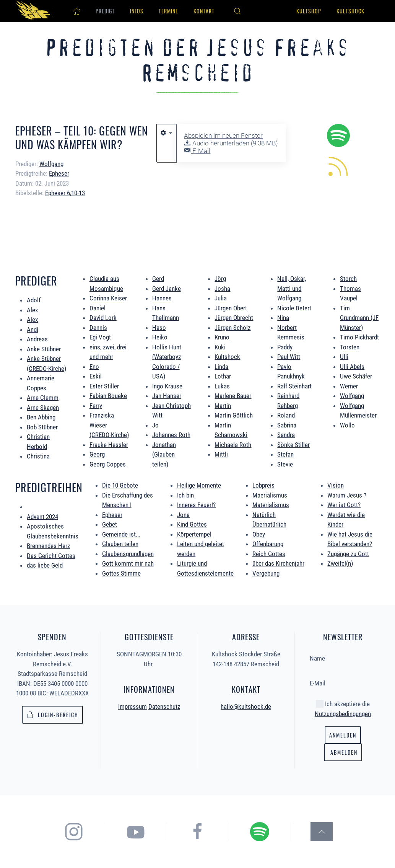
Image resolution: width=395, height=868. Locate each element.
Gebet (110, 524)
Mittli (221, 454)
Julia (221, 298)
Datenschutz (164, 705)
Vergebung (266, 573)
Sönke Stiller (293, 445)
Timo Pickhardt (359, 337)
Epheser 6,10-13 (65, 193)
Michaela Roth (233, 445)
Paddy (285, 347)
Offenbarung (268, 544)
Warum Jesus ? (347, 495)
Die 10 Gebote (120, 485)
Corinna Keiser (108, 298)
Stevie (285, 464)
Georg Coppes (108, 464)
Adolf (34, 300)
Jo (155, 425)
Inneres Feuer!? (196, 505)
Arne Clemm (43, 398)
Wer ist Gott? (344, 505)
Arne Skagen (43, 408)
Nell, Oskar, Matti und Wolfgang (292, 288)
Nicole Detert (294, 308)
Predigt (105, 11)
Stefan (285, 454)
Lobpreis (263, 485)
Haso (159, 328)
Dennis (98, 328)
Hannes (162, 298)
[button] (237, 11)
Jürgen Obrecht (234, 318)
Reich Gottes (269, 554)
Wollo (347, 425)
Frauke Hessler (109, 445)
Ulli (344, 357)
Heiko (160, 337)
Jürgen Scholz (232, 328)
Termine (168, 11)
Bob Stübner (42, 427)
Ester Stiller (104, 386)
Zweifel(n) (340, 563)
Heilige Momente (199, 485)
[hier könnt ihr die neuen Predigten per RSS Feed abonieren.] (338, 165)
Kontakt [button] (204, 11)
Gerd (158, 279)
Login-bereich (52, 713)
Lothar (223, 376)
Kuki (220, 347)
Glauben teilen (120, 544)
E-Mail (197, 151)
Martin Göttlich (234, 415)
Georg (97, 454)
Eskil (96, 376)
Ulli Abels (352, 367)
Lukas (222, 386)
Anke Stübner (44, 349)
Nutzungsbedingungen (343, 712)
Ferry (96, 406)
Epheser (59, 173)
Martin (223, 406)
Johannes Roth (171, 435)
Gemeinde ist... (121, 534)
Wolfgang (352, 396)
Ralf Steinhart (294, 386)
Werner (349, 386)
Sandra (286, 435)
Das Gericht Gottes (51, 556)
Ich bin (185, 495)
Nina (283, 318)
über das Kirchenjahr (278, 563)
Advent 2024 (42, 517)
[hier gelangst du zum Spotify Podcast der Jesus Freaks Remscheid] (275, 831)
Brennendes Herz (48, 546)
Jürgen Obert (231, 308)
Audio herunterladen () (231, 143)
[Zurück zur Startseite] (34, 11)
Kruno (222, 337)
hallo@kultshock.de (246, 705)
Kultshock (350, 11)
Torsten (350, 347)
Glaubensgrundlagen (128, 554)
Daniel (98, 308)
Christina (38, 456)
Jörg (220, 279)
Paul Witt (289, 357)
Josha (222, 289)
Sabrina (287, 425)
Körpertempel (194, 534)
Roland (286, 415)
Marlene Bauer (233, 396)
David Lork (103, 318)
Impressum (132, 705)
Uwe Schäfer (356, 376)
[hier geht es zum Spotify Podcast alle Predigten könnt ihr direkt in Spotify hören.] (338, 135)
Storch (348, 279)
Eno (94, 367)
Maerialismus (270, 495)
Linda (221, 367)
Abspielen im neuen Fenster (223, 135)
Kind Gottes (192, 524)
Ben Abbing (41, 417)
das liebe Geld (45, 565)
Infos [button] (137, 11)
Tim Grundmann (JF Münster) (359, 318)
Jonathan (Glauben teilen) (164, 454)
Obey (259, 534)
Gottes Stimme (121, 573)
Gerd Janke (167, 289)
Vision (336, 485)
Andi (33, 330)
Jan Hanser (167, 396)
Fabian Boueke (108, 396)
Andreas (37, 339)
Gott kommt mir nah (128, 563)
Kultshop (309, 11)
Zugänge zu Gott (348, 554)
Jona (183, 515)
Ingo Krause (167, 386)
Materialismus (271, 505)
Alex (32, 310)
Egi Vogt (100, 337)
